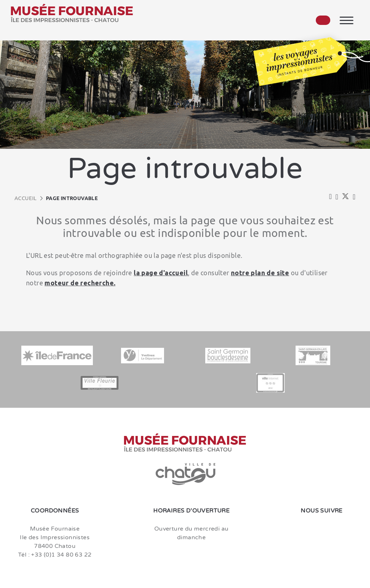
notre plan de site (260, 273)
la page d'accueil (161, 273)
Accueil (26, 198)
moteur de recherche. (80, 283)
